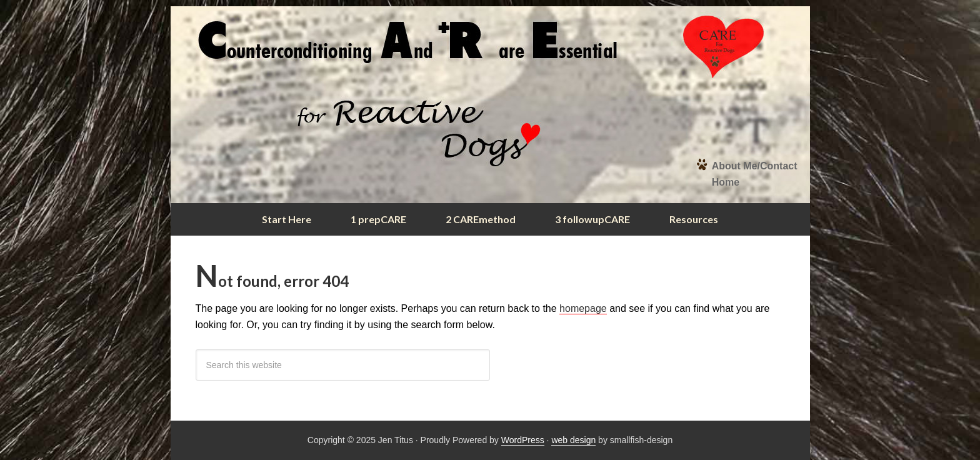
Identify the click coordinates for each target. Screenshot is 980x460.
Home (726, 182)
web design (573, 440)
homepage (583, 308)
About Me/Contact (755, 166)
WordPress (523, 440)
